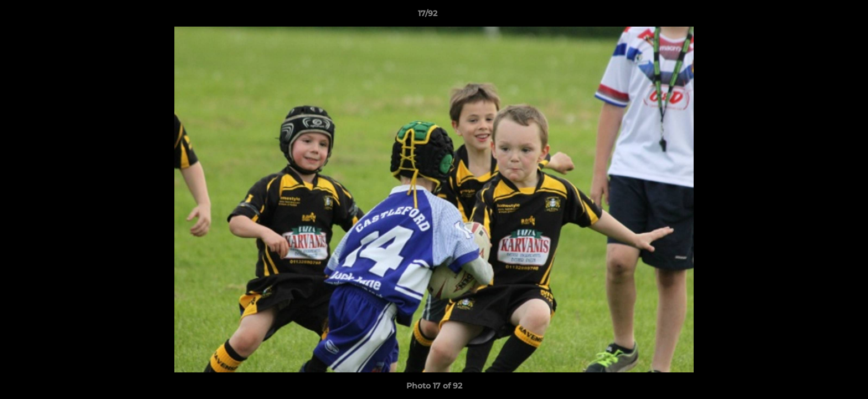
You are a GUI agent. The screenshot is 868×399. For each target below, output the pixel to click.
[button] (821, 16)
